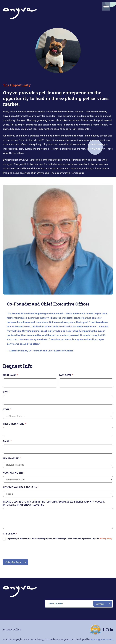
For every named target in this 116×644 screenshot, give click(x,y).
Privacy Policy (106, 538)
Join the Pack (15, 562)
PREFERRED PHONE (14, 424)
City (6, 392)
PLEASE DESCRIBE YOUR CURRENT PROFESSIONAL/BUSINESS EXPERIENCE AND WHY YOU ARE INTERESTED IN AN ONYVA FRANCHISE (54, 503)
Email (7, 441)
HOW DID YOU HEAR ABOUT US (21, 487)
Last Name (66, 375)
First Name (10, 375)
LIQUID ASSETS (12, 458)
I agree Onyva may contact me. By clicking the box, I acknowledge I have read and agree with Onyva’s (58, 538)
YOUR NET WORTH (14, 473)
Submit (103, 604)
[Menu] (106, 6)
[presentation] (26, 550)
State (7, 409)
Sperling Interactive (101, 639)
